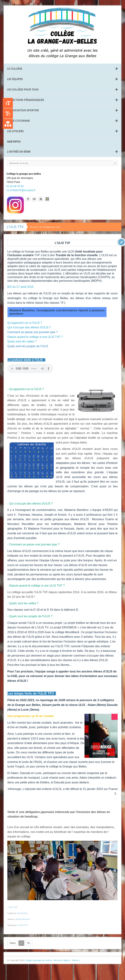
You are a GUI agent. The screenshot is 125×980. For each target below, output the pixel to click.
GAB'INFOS (14, 142)
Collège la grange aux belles (38, 960)
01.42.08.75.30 (15, 186)
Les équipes (15, 79)
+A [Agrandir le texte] (8, 103)
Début (13, 943)
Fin (29, 943)
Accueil (34, 227)
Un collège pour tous (23, 89)
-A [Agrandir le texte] (8, 113)
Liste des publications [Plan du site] (8, 124)
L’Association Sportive (23, 110)
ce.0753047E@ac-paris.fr (21, 190)
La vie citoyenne (18, 121)
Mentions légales (62, 960)
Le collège (14, 69)
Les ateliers (15, 131)
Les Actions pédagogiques (25, 100)
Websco (76, 960)
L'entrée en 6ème (19, 152)
